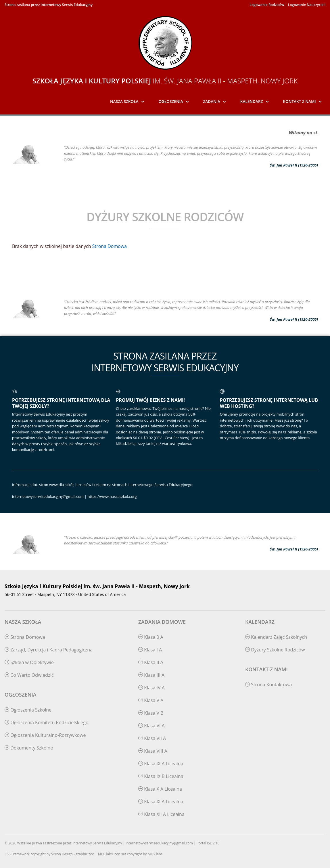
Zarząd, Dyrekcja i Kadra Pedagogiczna (49, 650)
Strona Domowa (110, 246)
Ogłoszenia (171, 101)
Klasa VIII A (153, 751)
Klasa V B (151, 713)
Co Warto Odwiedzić (29, 675)
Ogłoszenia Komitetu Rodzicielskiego (47, 722)
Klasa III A (151, 675)
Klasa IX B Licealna (161, 776)
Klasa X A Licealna (160, 789)
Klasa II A (151, 662)
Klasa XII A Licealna (161, 814)
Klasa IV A (151, 688)
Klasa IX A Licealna (161, 764)
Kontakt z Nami (299, 101)
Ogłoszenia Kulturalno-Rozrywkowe (45, 735)
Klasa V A (151, 700)
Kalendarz (252, 101)
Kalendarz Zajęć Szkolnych (276, 637)
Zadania (212, 101)
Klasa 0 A (151, 637)
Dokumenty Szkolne (29, 748)
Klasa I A (150, 650)
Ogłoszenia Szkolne (28, 710)
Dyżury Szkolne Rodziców (275, 650)
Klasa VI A (151, 726)
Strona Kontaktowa (269, 685)
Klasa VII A (152, 738)
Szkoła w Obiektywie (29, 662)
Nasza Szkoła (124, 101)
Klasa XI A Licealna (161, 802)
